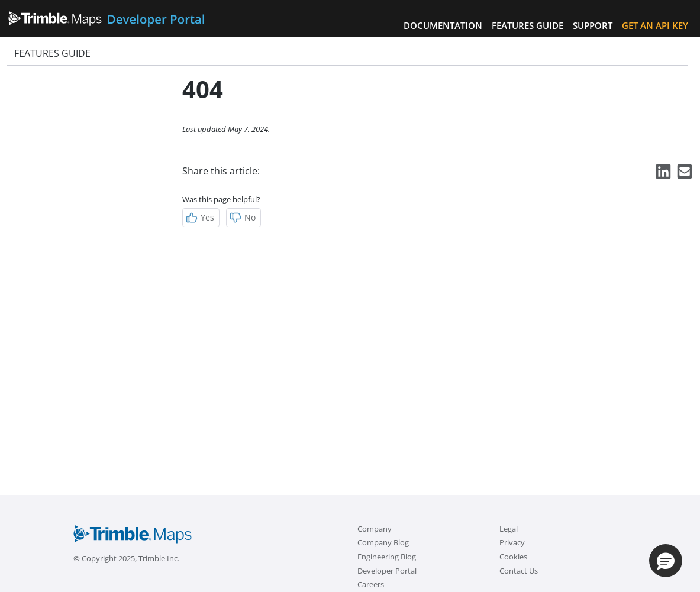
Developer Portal (387, 571)
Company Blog (383, 542)
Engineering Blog (387, 557)
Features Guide (528, 25)
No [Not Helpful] (242, 218)
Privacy (512, 542)
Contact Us (519, 571)
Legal (509, 529)
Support (593, 25)
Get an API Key (655, 25)
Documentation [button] (443, 25)
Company (375, 529)
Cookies (513, 557)
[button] (666, 561)
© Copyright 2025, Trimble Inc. (126, 558)
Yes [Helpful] (200, 218)
